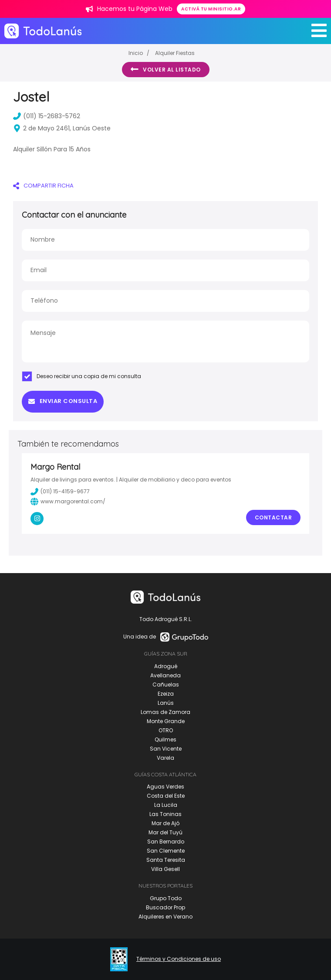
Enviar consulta (63, 401)
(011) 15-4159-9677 (60, 492)
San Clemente (166, 851)
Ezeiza (166, 694)
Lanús (166, 703)
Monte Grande (166, 721)
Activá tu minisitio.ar (211, 9)
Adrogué (166, 666)
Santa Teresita (166, 860)
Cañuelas (166, 685)
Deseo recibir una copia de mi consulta (81, 376)
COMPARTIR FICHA (43, 186)
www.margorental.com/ (68, 502)
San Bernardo (166, 842)
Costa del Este (166, 796)
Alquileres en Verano (165, 917)
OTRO (166, 730)
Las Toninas (165, 814)
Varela (165, 758)
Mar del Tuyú (165, 832)
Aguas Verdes (165, 787)
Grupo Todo (166, 898)
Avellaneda (165, 675)
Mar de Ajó (165, 823)
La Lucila (166, 805)
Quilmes (165, 739)
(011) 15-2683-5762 (47, 116)
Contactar (274, 517)
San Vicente (166, 749)
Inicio (136, 53)
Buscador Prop (165, 907)
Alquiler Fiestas (175, 53)
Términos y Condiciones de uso (179, 959)
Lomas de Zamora (165, 712)
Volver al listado (166, 69)
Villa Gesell (165, 869)
